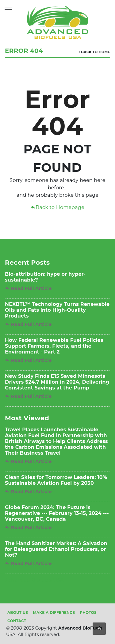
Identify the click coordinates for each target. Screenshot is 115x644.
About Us (18, 612)
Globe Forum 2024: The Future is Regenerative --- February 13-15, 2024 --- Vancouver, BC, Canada (57, 513)
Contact (17, 621)
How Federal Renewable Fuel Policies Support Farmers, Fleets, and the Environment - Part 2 (54, 346)
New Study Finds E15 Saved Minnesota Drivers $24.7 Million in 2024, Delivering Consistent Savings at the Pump (57, 382)
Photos (88, 612)
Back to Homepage (57, 207)
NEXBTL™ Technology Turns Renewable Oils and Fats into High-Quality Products (57, 310)
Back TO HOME (94, 52)
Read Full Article (28, 288)
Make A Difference (54, 612)
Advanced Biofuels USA (34, 580)
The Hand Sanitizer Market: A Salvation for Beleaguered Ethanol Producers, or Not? (56, 549)
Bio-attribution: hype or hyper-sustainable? (45, 277)
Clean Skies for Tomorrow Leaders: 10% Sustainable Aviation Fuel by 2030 (56, 480)
